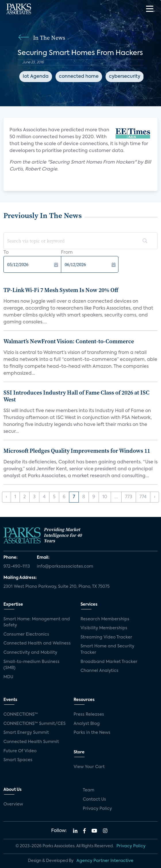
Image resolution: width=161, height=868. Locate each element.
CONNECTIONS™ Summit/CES (34, 724)
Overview (13, 804)
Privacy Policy (97, 809)
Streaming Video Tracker (106, 637)
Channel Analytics (99, 671)
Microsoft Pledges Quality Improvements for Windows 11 (77, 451)
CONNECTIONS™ (21, 715)
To (6, 253)
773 (129, 497)
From (67, 253)
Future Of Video (20, 751)
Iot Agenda (36, 77)
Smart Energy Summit (26, 733)
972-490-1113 (17, 566)
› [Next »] (155, 497)
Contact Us (94, 799)
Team (89, 790)
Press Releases (89, 715)
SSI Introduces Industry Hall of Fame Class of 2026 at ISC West (76, 396)
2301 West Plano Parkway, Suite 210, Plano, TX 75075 (56, 587)
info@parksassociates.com (65, 566)
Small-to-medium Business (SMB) (31, 665)
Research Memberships (105, 619)
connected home (79, 77)
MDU (8, 677)
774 (143, 497)
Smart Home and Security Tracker (107, 649)
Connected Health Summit (31, 742)
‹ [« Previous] (6, 497)
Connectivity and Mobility (30, 653)
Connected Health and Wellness (37, 643)
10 (105, 497)
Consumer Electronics (26, 634)
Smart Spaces (18, 760)
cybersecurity (125, 77)
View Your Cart (89, 767)
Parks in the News (92, 733)
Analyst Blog (87, 724)
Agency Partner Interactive (105, 861)
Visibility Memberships (104, 628)
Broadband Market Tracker (109, 662)
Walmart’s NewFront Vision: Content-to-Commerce (69, 341)
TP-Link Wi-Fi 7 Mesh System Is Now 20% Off (61, 290)
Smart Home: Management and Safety (37, 622)
